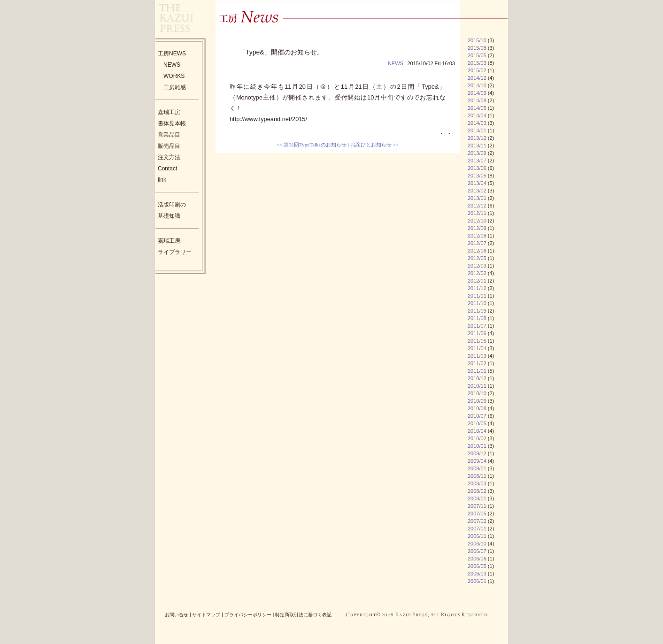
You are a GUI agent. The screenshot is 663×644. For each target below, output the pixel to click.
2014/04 (477, 115)
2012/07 (477, 243)
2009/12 (477, 453)
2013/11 (477, 146)
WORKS (174, 76)
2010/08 (477, 408)
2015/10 (477, 40)
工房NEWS (172, 54)
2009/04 (477, 461)
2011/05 (477, 341)
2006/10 (477, 544)
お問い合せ (177, 615)
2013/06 (477, 168)
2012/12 (477, 206)
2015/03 (477, 63)
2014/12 (477, 78)
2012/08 (477, 236)
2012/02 (477, 273)
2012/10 (477, 221)
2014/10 (477, 85)
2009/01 (477, 468)
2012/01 (477, 281)
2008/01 (477, 498)
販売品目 (169, 146)
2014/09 (477, 93)
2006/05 (477, 566)
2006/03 (477, 574)
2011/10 (477, 303)
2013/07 (477, 161)
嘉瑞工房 (169, 112)
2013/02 (477, 191)
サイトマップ (206, 615)
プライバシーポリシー (248, 615)
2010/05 (477, 423)
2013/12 (477, 138)
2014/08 (477, 100)
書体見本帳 (172, 123)
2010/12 (477, 378)
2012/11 (477, 213)
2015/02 (477, 70)
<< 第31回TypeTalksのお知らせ (312, 145)
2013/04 (477, 183)
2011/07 (477, 326)
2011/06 (477, 333)
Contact (167, 169)
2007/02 (477, 521)
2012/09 (477, 228)
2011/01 (477, 371)
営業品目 (169, 135)
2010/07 (477, 416)
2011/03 (477, 356)
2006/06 (477, 559)
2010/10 (477, 393)
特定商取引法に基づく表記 (303, 615)
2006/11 (477, 536)
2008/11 (477, 476)
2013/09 (477, 153)
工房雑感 (175, 87)
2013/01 (477, 198)
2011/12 (477, 288)
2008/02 (477, 491)
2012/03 (477, 266)
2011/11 (477, 296)
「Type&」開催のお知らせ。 (281, 52)
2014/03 (477, 123)
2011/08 (477, 318)
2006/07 (477, 551)
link (162, 180)
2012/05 (477, 258)
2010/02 (477, 438)
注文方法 (169, 157)
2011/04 (477, 348)
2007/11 (477, 506)
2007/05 (477, 514)
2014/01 (477, 130)
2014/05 (477, 108)
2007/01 (477, 529)
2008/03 (477, 483)
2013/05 (477, 176)
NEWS (172, 65)
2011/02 (477, 363)
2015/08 (477, 48)
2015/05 (477, 55)
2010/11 (477, 386)
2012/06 (477, 251)
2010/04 (477, 431)
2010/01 (477, 446)
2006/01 (477, 581)
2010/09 (477, 401)
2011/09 (477, 311)
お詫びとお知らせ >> (374, 145)
